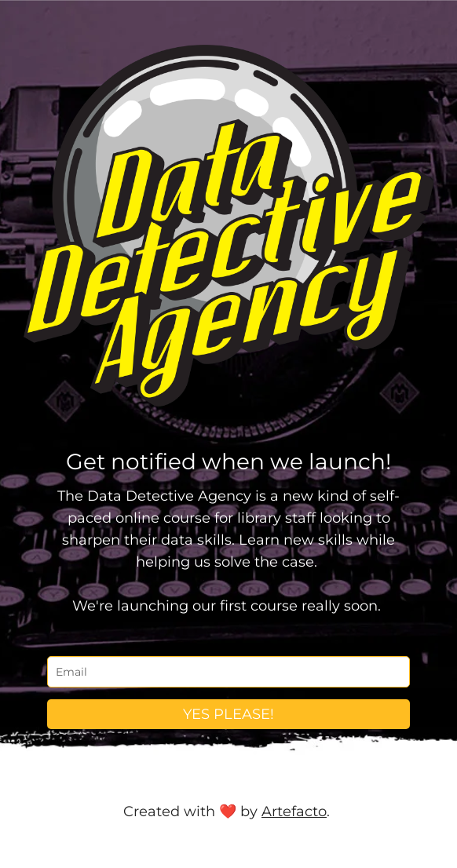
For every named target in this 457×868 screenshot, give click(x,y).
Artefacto (294, 811)
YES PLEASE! (228, 714)
